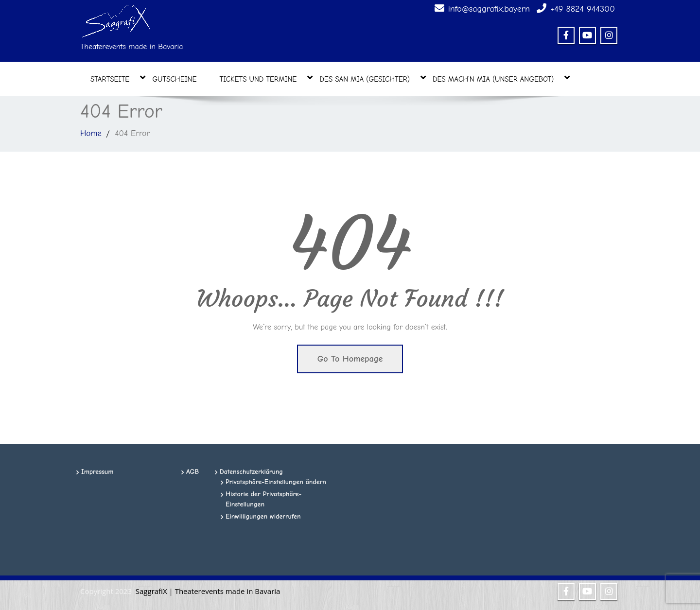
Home (91, 133)
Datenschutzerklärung (251, 472)
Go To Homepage (350, 359)
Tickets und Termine (263, 78)
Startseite (115, 78)
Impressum (97, 472)
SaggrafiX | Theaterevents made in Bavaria (208, 591)
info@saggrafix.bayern (489, 9)
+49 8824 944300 (583, 9)
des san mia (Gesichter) (369, 78)
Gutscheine (174, 79)
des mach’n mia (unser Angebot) (498, 78)
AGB (192, 472)
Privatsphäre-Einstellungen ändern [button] (276, 482)
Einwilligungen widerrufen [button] (263, 516)
